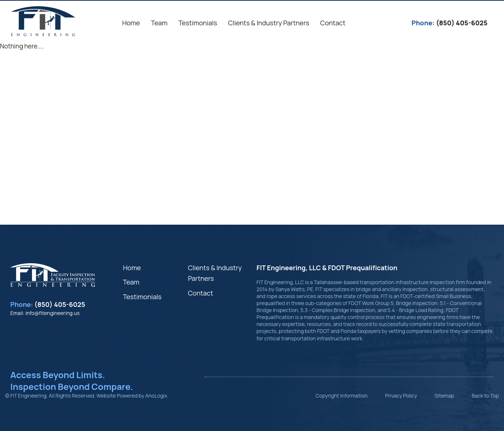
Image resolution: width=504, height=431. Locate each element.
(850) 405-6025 (60, 304)
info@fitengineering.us (52, 313)
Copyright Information (342, 396)
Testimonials (142, 297)
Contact (201, 293)
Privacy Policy (401, 396)
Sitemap (444, 396)
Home (132, 268)
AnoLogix (156, 396)
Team (131, 282)
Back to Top (485, 396)
